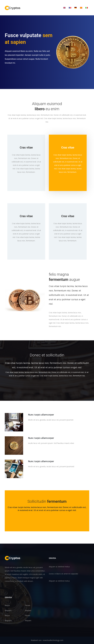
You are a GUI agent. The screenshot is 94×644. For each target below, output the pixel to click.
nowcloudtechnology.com (53, 640)
